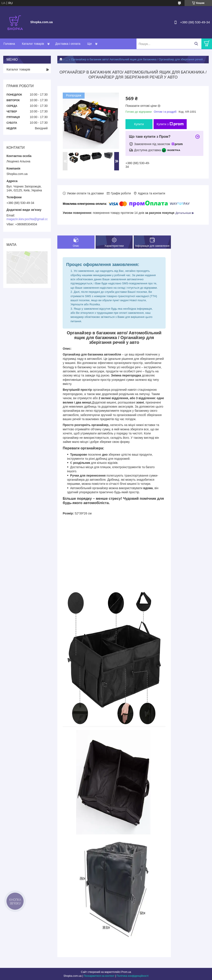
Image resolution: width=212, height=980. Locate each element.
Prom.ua (126, 972)
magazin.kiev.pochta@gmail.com (29, 219)
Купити (139, 124)
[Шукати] (196, 44)
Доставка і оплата (68, 44)
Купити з (170, 124)
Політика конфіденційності (133, 976)
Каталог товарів (33, 44)
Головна (9, 44)
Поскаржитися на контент (99, 976)
